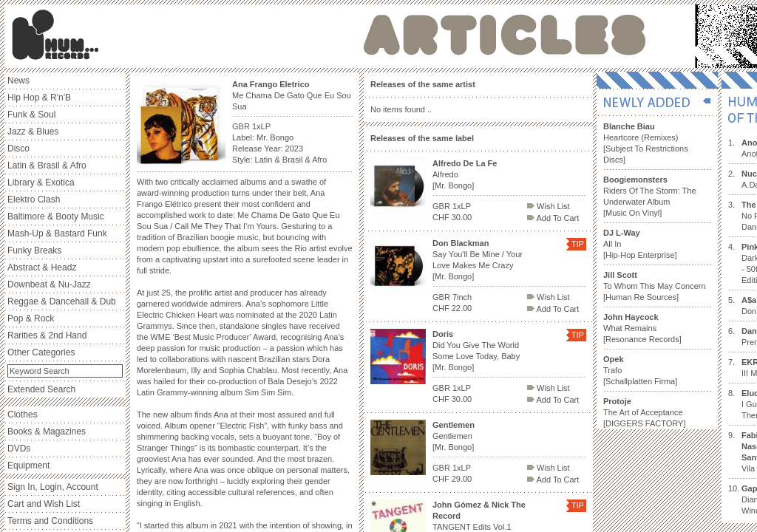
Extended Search (41, 389)
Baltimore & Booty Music (56, 216)
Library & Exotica (41, 183)
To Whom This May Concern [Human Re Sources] (655, 286)
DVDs (19, 449)
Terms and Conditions (50, 521)
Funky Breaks (34, 250)
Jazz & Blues (33, 132)
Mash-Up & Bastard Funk (57, 233)
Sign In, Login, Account (53, 487)
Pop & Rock (31, 318)
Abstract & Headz (42, 267)
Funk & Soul (31, 115)
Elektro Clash (34, 199)
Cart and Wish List (44, 504)
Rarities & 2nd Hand (47, 335)
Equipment (28, 465)
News (18, 81)
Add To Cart (553, 218)
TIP (578, 244)
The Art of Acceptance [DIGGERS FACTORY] (644, 412)
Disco (18, 149)
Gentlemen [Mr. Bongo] (454, 436)
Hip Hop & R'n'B (39, 98)
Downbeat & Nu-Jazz (49, 284)
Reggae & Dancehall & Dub (62, 301)
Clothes (23, 415)
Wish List (549, 206)
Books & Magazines (47, 432)
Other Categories (41, 352)
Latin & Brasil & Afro (47, 166)
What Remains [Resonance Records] (642, 328)
